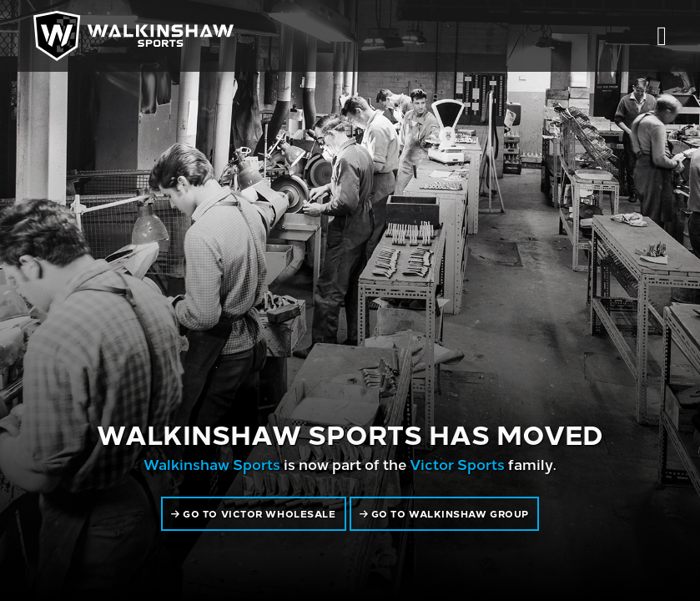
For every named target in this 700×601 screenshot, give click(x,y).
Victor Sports (457, 464)
